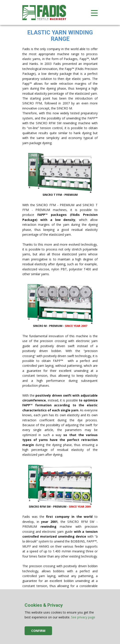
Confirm (38, 631)
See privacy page (83, 617)
